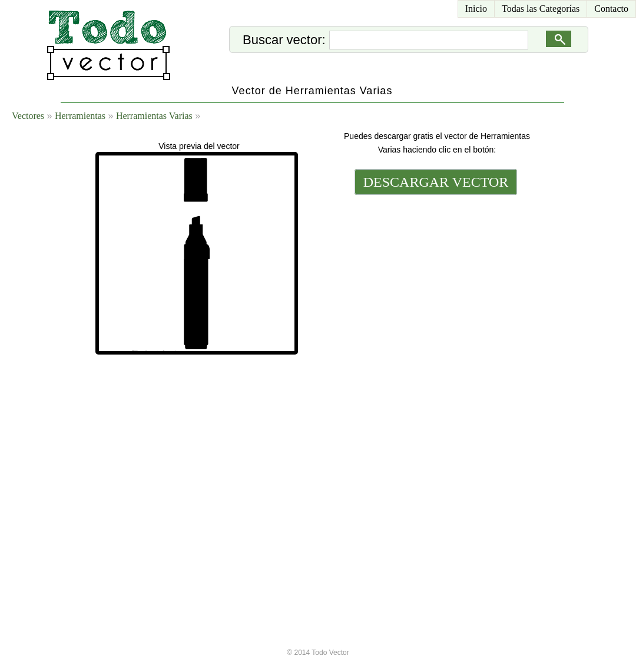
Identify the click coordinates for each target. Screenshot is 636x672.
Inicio (476, 9)
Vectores (28, 116)
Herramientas (80, 116)
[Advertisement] (435, 381)
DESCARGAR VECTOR (436, 182)
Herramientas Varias (154, 116)
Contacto (611, 9)
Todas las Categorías (541, 9)
